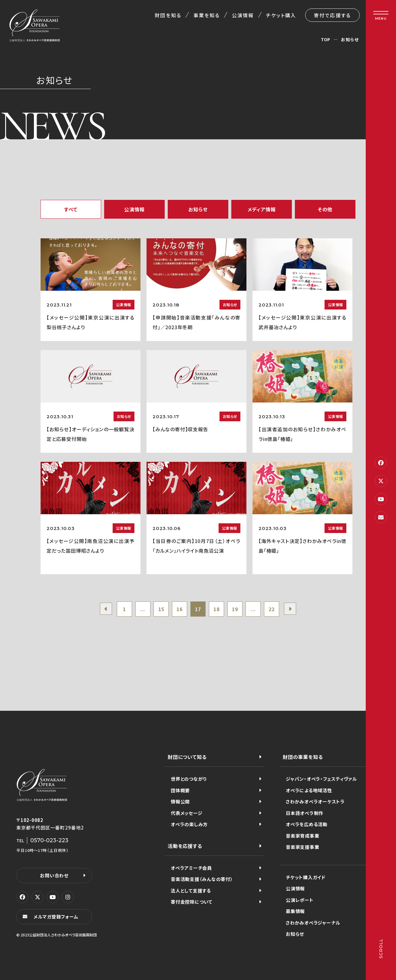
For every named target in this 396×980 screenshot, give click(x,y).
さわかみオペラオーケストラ (315, 801)
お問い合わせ (54, 875)
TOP (326, 39)
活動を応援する (185, 846)
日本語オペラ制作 (305, 813)
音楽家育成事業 (302, 836)
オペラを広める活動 (307, 824)
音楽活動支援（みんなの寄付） (202, 879)
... (143, 609)
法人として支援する (191, 891)
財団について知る (187, 757)
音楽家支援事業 (302, 847)
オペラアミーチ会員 (191, 868)
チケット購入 (281, 15)
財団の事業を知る (303, 757)
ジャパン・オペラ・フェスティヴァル (321, 779)
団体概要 (180, 790)
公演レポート (300, 900)
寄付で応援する (332, 15)
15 (161, 609)
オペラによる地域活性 (309, 790)
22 (272, 609)
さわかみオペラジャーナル (313, 923)
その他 (325, 209)
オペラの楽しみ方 (189, 824)
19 (235, 609)
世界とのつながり (189, 779)
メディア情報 (262, 209)
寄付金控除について (192, 902)
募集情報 (295, 911)
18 (216, 609)
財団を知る (168, 15)
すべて (71, 209)
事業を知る (207, 15)
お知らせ (198, 209)
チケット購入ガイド (306, 877)
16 (180, 609)
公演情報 (243, 15)
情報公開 (180, 801)
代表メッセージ (186, 813)
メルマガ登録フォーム (56, 917)
